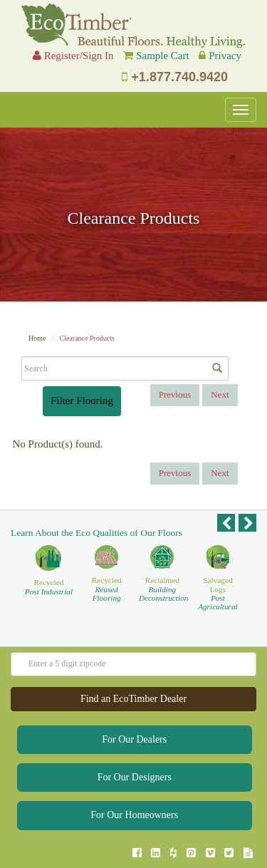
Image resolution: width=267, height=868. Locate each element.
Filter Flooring (82, 401)
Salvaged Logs (218, 593)
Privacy (225, 56)
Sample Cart (163, 56)
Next (220, 394)
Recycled (49, 587)
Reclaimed (162, 589)
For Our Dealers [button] (134, 739)
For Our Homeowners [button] (134, 815)
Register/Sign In (73, 56)
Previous (175, 394)
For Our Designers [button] (135, 777)
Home (37, 338)
